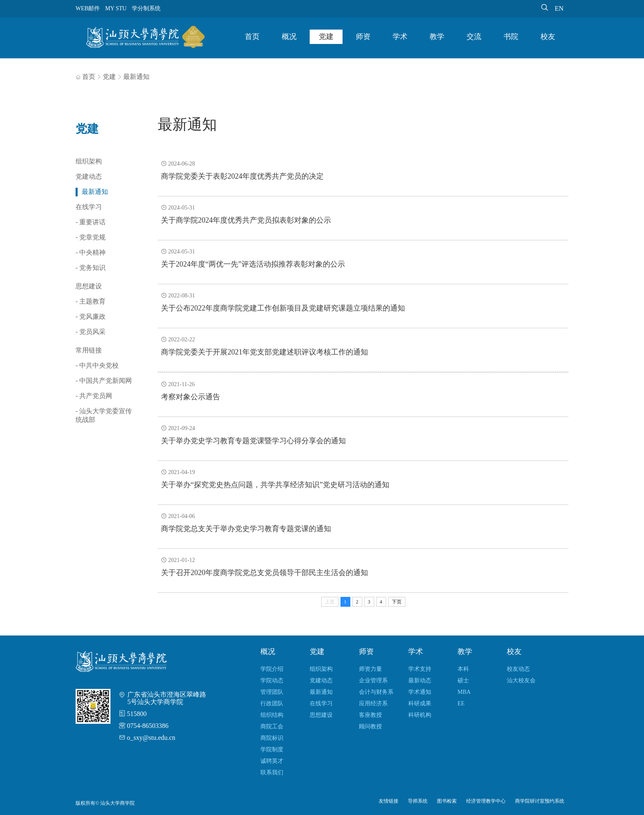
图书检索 (447, 801)
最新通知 (136, 77)
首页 (252, 37)
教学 (437, 37)
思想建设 (89, 286)
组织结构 (272, 715)
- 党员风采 (91, 332)
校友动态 (518, 669)
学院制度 (272, 749)
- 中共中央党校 (97, 365)
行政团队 (272, 703)
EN (559, 8)
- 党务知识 (91, 268)
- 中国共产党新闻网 (104, 381)
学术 (400, 37)
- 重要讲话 (91, 222)
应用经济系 (373, 703)
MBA (464, 692)
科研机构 (420, 715)
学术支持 (420, 669)
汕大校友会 (521, 680)
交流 (474, 37)
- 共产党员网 (94, 396)
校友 (548, 37)
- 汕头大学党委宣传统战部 (104, 415)
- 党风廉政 (91, 317)
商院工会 (272, 726)
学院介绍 (272, 669)
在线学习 (89, 207)
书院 (511, 37)
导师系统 (418, 801)
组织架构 (89, 161)
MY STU (116, 8)
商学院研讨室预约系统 (540, 801)
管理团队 (272, 692)
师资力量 (370, 669)
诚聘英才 (272, 761)
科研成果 (420, 703)
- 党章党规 (91, 237)
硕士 (463, 680)
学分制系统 (146, 8)
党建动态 (89, 176)
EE (461, 703)
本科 (463, 669)
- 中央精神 (91, 252)
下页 (397, 602)
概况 (289, 37)
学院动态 (272, 680)
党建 (326, 37)
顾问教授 (370, 726)
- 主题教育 (91, 301)
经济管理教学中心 (486, 801)
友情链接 (389, 801)
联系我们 (272, 772)
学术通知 (420, 692)
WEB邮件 (88, 8)
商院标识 (272, 738)
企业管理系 (373, 680)
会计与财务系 (376, 692)
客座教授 (370, 715)
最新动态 (420, 680)
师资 (363, 37)
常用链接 (89, 350)
